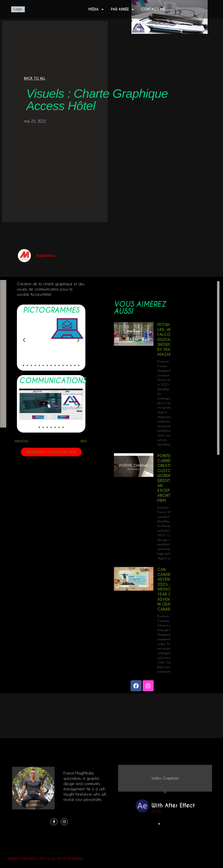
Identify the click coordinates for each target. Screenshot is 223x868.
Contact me (153, 9)
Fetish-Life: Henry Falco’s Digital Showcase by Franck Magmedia (168, 340)
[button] (24, 340)
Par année (123, 9)
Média (96, 9)
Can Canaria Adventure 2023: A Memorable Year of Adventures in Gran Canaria (170, 589)
